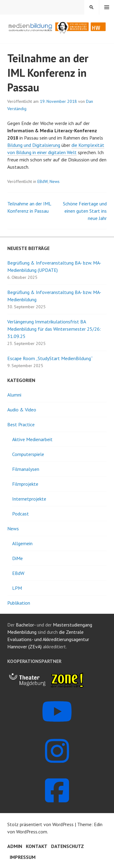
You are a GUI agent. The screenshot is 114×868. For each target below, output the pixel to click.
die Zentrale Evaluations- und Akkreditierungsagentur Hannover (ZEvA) (48, 639)
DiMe (17, 558)
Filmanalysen (26, 469)
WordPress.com (32, 832)
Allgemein (22, 543)
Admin (15, 846)
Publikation (19, 603)
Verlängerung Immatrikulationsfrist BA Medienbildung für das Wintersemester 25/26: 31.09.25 (54, 329)
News (55, 181)
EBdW (43, 181)
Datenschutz (67, 846)
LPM (17, 588)
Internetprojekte (29, 499)
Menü (107, 7)
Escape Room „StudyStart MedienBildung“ (50, 358)
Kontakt (37, 846)
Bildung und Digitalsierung (34, 145)
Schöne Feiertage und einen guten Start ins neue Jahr (85, 211)
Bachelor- (26, 625)
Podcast (21, 514)
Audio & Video (22, 410)
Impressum (23, 857)
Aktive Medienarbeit (32, 439)
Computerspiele (28, 454)
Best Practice (21, 424)
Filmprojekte (25, 484)
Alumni (14, 395)
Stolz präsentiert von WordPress (40, 824)
